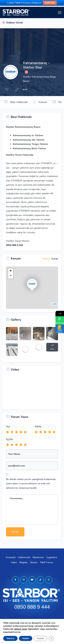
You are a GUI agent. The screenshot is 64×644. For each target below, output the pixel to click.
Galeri (14, 562)
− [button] (11, 276)
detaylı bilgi (21, 629)
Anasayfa (11, 557)
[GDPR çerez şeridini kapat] (51, 638)
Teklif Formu (47, 562)
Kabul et (10, 638)
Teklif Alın (50, 3)
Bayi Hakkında (16, 102)
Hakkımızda (24, 557)
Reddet (26, 638)
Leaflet (54, 304)
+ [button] (11, 271)
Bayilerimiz (38, 557)
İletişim (34, 562)
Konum (40, 102)
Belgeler (23, 562)
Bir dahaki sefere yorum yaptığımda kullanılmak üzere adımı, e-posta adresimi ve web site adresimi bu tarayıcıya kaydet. (31, 484)
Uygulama (52, 557)
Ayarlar (40, 638)
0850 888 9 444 (15, 245)
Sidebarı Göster (13, 23)
